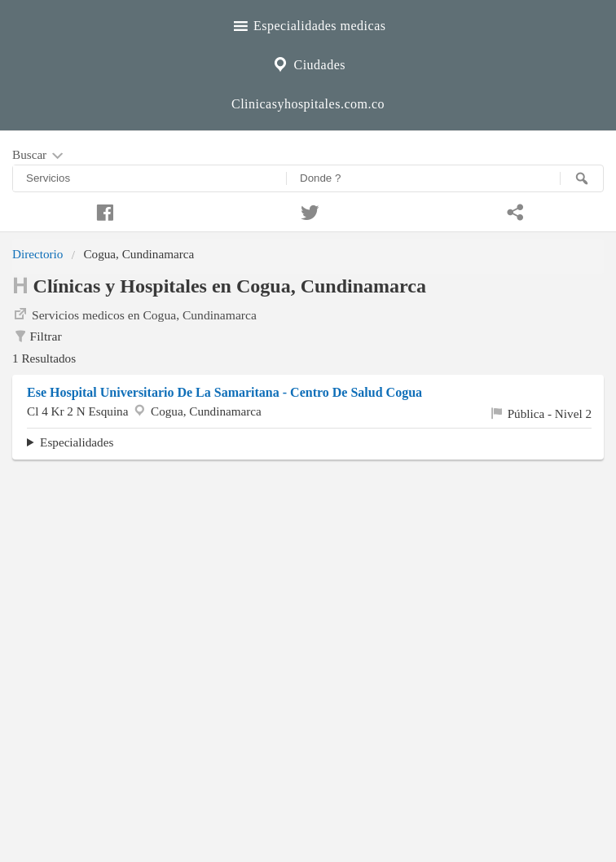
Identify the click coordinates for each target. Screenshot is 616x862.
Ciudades (308, 63)
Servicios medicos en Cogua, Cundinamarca (134, 314)
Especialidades (77, 442)
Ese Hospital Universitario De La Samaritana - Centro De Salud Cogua (224, 392)
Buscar (39, 156)
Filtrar (37, 336)
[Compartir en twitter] (308, 210)
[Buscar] (582, 178)
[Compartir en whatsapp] (513, 210)
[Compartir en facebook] (103, 210)
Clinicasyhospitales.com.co (308, 104)
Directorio (37, 254)
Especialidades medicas (308, 24)
